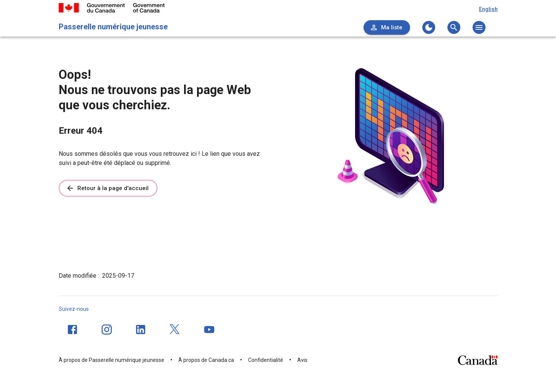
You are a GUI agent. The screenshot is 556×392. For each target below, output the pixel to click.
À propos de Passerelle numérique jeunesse (111, 360)
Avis (302, 360)
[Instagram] (107, 330)
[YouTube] (209, 330)
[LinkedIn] (141, 330)
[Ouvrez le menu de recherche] (454, 27)
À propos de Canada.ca (206, 360)
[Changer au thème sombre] (429, 27)
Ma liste (386, 27)
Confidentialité (266, 360)
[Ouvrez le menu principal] (479, 27)
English (488, 9)
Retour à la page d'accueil (107, 188)
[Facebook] (72, 330)
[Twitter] (175, 330)
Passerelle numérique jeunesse (113, 27)
